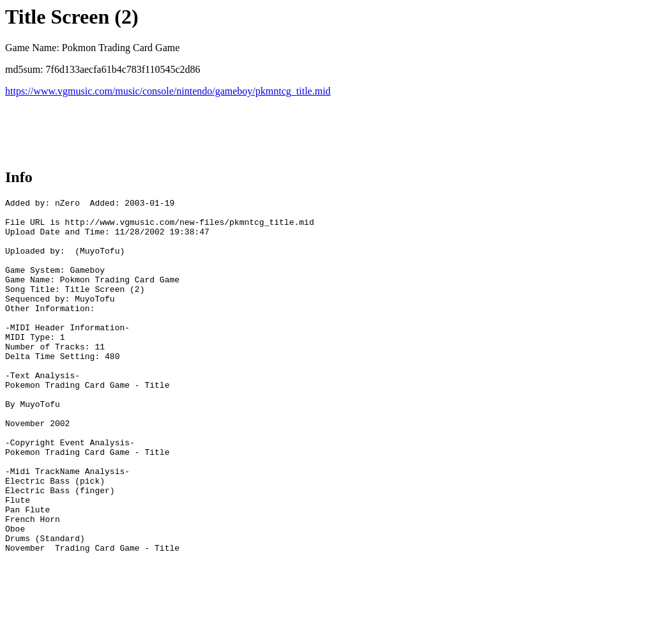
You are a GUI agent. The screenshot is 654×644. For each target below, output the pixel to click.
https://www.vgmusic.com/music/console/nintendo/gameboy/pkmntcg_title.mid (168, 91)
